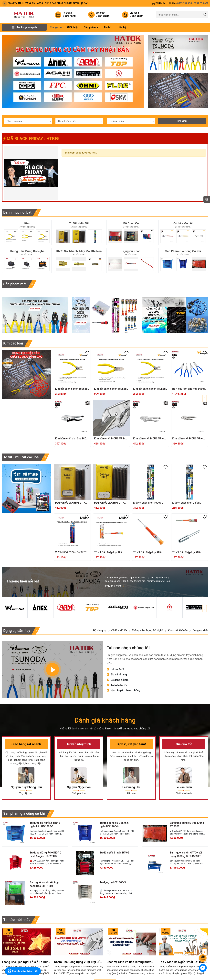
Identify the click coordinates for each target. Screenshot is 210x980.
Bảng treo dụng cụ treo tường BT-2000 (187, 825)
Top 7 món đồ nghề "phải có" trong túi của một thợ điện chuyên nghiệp (183, 962)
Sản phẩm (90, 27)
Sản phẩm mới (15, 284)
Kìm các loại (13, 343)
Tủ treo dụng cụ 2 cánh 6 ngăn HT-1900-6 (114, 825)
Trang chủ (56, 27)
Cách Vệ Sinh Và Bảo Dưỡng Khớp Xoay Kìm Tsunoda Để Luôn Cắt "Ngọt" (129, 962)
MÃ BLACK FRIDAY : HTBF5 (31, 139)
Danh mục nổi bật (17, 212)
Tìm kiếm (182, 121)
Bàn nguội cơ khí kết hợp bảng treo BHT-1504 (44, 884)
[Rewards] (23, 971)
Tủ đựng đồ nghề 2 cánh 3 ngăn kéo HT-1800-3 (45, 825)
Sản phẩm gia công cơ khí (24, 813)
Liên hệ (122, 27)
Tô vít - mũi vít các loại (21, 457)
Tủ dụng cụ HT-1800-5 (113, 882)
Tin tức (108, 27)
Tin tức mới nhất (17, 920)
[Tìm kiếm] (205, 15)
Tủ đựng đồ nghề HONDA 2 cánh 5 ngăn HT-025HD (46, 854)
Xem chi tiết (115, 586)
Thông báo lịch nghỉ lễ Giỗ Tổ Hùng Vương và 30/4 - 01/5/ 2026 (26, 962)
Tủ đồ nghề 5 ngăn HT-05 (114, 853)
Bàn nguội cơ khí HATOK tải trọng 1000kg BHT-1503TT (186, 854)
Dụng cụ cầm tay (17, 631)
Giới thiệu (73, 27)
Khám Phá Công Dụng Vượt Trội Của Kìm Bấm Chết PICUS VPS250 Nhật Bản (78, 962)
